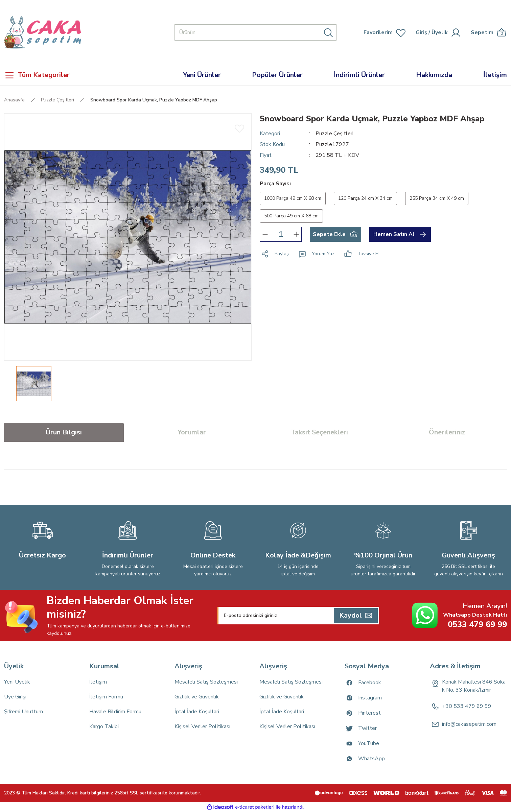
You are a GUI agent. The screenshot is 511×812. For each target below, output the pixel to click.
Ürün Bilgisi (64, 432)
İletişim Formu (106, 697)
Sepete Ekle (335, 234)
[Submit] (356, 616)
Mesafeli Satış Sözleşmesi (206, 682)
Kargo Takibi (104, 726)
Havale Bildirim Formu (115, 712)
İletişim (98, 682)
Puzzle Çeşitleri (334, 134)
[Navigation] (64, 75)
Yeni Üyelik (17, 682)
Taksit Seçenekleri (319, 432)
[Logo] (43, 32)
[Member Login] (422, 32)
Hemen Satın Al (400, 234)
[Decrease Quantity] (265, 234)
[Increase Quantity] (296, 234)
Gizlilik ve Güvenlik (197, 697)
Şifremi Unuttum (24, 712)
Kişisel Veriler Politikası (202, 726)
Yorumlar (192, 432)
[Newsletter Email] (298, 616)
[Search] (256, 32)
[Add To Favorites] (239, 128)
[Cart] (489, 33)
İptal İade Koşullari (197, 712)
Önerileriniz (447, 432)
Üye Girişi (15, 697)
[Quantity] (281, 234)
